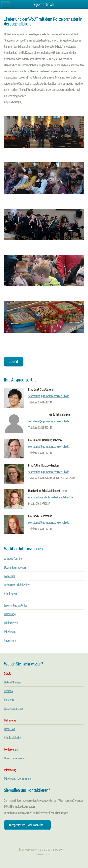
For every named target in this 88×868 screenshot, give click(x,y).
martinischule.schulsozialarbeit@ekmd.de (51, 497)
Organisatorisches (14, 709)
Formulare (10, 576)
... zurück (14, 362)
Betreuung (10, 614)
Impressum (10, 640)
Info (64, 491)
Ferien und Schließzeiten (17, 585)
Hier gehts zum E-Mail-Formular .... (27, 825)
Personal (9, 691)
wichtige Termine (13, 558)
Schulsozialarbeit (13, 738)
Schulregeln (10, 594)
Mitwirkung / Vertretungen (18, 779)
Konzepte (9, 700)
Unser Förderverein (14, 758)
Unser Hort (10, 729)
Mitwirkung (10, 632)
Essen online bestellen (16, 605)
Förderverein (11, 623)
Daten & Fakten (12, 682)
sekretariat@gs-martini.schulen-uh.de (49, 396)
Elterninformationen (15, 567)
